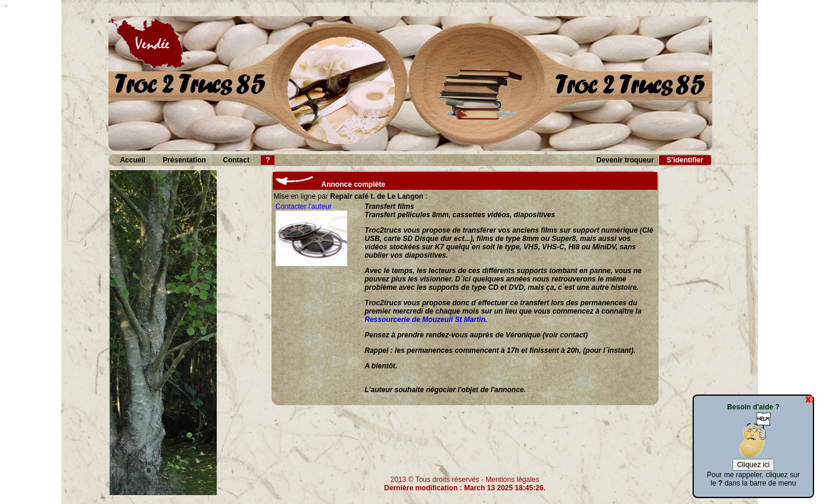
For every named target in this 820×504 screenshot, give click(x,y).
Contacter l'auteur (304, 206)
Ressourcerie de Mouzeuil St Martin (425, 320)
